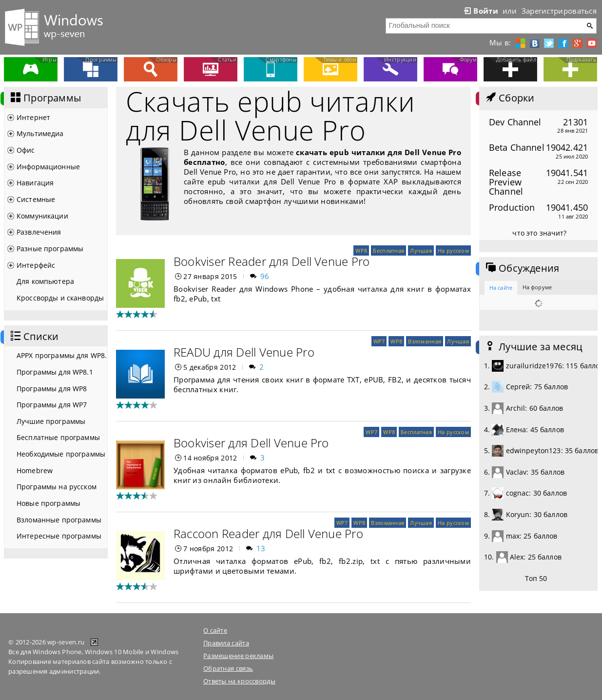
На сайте (501, 288)
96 (265, 276)
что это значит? (539, 233)
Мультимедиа (40, 133)
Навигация (35, 183)
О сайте (215, 630)
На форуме (537, 287)
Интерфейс (36, 265)
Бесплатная (388, 250)
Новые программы (49, 503)
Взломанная (425, 341)
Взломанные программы (59, 520)
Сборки (509, 98)
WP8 (361, 250)
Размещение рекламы (238, 656)
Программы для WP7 (52, 405)
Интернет (33, 117)
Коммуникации (42, 216)
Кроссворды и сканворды (60, 298)
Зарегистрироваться (559, 11)
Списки (34, 337)
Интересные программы (59, 536)
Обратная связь (228, 668)
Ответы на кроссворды (239, 681)
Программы (45, 98)
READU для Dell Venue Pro (244, 352)
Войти (480, 11)
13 (261, 548)
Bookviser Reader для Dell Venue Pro (272, 261)
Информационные (48, 167)
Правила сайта (226, 643)
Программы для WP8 (52, 389)
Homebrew (35, 470)
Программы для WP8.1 (55, 372)
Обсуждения (522, 268)
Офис (26, 150)
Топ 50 (536, 578)
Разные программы (50, 249)
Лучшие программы (51, 421)
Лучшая (421, 250)
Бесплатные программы (58, 437)
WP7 (379, 341)
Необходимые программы (61, 454)
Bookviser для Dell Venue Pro (251, 443)
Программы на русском (57, 487)
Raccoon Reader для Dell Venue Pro (268, 533)
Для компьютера (45, 281)
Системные (36, 199)
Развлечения (39, 232)
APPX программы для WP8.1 (62, 355)
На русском (453, 250)
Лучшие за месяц (533, 347)
